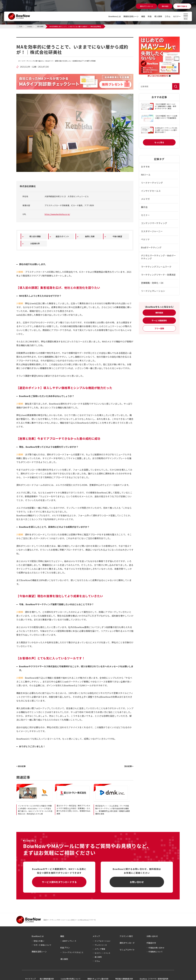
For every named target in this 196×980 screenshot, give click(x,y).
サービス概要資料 (159, 320)
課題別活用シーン (131, 16)
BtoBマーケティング (151, 247)
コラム (168, 16)
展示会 (144, 207)
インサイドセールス (151, 191)
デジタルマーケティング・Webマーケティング (158, 257)
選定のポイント (62, 236)
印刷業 (93, 61)
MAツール (146, 175)
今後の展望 (117, 236)
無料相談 (159, 313)
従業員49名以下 (78, 61)
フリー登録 (159, 328)
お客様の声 (35, 243)
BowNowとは (115, 16)
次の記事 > (129, 766)
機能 (143, 16)
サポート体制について (42, 945)
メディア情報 (100, 949)
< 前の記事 (21, 766)
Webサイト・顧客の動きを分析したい (59, 61)
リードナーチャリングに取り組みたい (32, 61)
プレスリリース (101, 945)
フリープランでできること (73, 952)
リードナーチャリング (152, 183)
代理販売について (156, 952)
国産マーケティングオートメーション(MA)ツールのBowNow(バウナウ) (70, 920)
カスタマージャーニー (152, 231)
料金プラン (65, 948)
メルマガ (145, 199)
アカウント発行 (126, 936)
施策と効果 (90, 236)
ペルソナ (145, 239)
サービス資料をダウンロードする (59, 882)
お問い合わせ (137, 882)
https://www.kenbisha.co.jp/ (57, 214)
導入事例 (158, 16)
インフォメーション (103, 941)
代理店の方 (151, 943)
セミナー (177, 16)
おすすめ (145, 167)
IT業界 (87, 61)
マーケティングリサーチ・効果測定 (158, 275)
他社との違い (39, 941)
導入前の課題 (35, 236)
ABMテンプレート (69, 941)
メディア (96, 936)
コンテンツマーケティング (154, 223)
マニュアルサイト (127, 950)
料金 (150, 16)
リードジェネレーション (153, 291)
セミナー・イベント (103, 953)
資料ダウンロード (127, 943)
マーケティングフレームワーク (156, 267)
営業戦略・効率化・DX (152, 283)
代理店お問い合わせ (156, 948)
